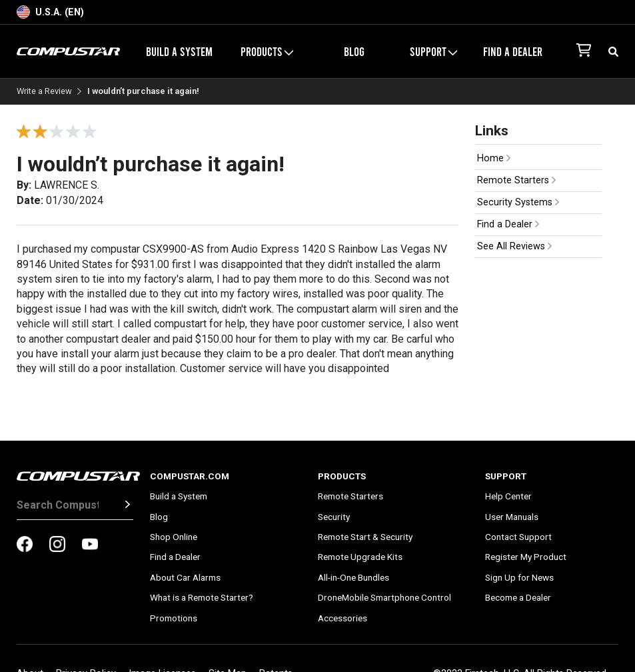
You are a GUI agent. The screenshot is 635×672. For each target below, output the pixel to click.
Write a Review (44, 92)
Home (494, 158)
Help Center (508, 496)
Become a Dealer (518, 597)
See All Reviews (514, 246)
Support (433, 51)
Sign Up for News (519, 577)
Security (334, 517)
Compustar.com (190, 476)
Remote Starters (516, 180)
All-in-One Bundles (353, 577)
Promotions (174, 618)
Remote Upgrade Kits (360, 557)
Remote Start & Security (365, 537)
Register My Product (526, 557)
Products (267, 51)
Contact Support (518, 537)
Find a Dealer (513, 51)
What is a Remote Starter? (202, 597)
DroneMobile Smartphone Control (384, 597)
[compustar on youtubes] (90, 545)
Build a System (179, 51)
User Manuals (512, 517)
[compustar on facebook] (25, 545)
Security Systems (518, 202)
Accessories (342, 618)
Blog (354, 51)
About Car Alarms (185, 577)
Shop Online (174, 537)
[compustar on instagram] (57, 545)
